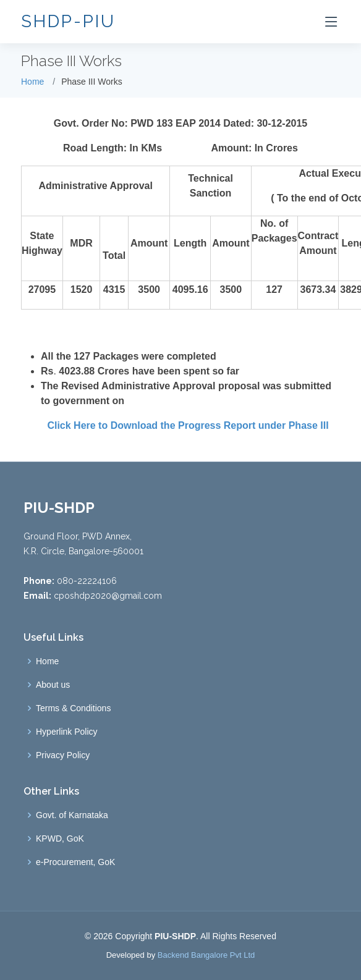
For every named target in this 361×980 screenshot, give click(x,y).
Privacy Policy (63, 755)
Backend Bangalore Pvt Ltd (206, 955)
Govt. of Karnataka (72, 815)
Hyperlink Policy (67, 732)
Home (32, 82)
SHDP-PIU (68, 21)
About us (53, 685)
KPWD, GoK (60, 838)
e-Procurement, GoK (75, 862)
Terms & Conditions (73, 708)
